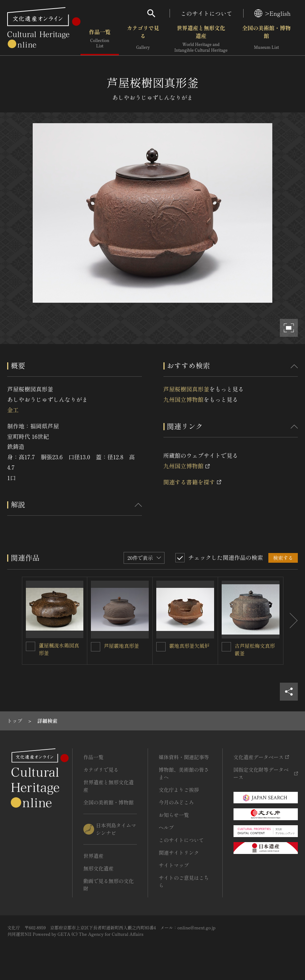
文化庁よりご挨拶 (179, 790)
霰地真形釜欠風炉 (189, 646)
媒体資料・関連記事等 (184, 757)
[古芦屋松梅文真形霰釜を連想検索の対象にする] (226, 647)
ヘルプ (166, 827)
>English (272, 13)
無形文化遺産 (98, 868)
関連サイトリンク (179, 853)
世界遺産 (93, 856)
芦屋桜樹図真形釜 (186, 389)
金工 (13, 410)
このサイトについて (207, 13)
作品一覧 (100, 39)
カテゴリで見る (143, 39)
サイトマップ (174, 865)
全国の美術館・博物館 (266, 39)
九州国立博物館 (184, 399)
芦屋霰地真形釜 (121, 646)
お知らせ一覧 (174, 815)
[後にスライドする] (291, 621)
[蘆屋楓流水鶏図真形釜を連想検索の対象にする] (31, 646)
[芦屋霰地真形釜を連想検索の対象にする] (96, 647)
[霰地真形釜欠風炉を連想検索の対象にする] (161, 647)
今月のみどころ (176, 802)
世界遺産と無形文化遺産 (201, 39)
